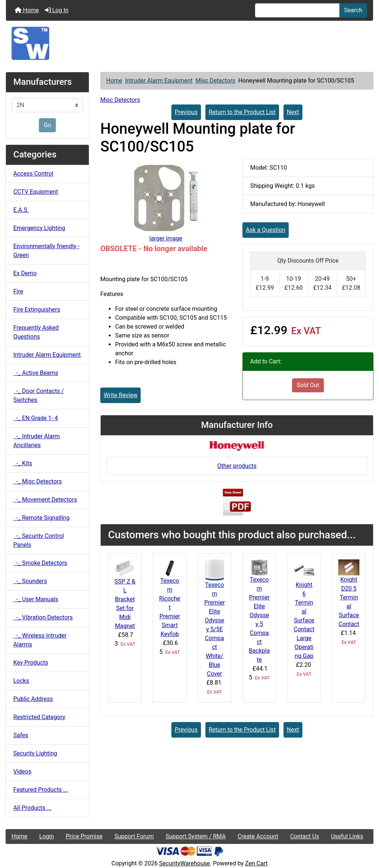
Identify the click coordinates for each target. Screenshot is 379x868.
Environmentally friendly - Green (46, 251)
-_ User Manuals (36, 599)
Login (46, 836)
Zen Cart (256, 863)
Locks (21, 681)
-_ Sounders (30, 581)
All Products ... (32, 808)
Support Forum (134, 836)
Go (47, 125)
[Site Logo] (189, 43)
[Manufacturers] (47, 105)
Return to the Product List (242, 112)
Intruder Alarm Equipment (159, 81)
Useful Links (347, 836)
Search (353, 10)
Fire (18, 291)
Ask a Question (266, 230)
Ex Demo (25, 273)
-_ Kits (23, 463)
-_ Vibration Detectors (43, 617)
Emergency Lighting (39, 228)
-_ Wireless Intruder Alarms (40, 640)
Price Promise (84, 836)
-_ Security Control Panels (39, 540)
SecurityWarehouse (185, 863)
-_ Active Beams (36, 373)
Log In (57, 10)
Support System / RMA (195, 836)
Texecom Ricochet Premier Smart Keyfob (170, 607)
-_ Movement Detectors (45, 500)
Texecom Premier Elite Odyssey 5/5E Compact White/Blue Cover (215, 629)
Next (293, 112)
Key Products (31, 663)
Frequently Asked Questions (36, 332)
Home (27, 10)
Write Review (120, 395)
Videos (22, 771)
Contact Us (305, 836)
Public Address (33, 699)
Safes (21, 735)
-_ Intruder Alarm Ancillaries (37, 441)
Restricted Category (39, 717)
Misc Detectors (215, 81)
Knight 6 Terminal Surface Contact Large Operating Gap (304, 620)
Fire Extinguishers (37, 310)
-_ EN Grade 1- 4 (36, 418)
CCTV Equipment (36, 192)
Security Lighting (35, 753)
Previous (186, 112)
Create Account (258, 836)
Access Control (33, 174)
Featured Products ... (41, 790)
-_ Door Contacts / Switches (38, 395)
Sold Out (308, 385)
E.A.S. (21, 210)
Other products (237, 466)
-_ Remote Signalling (41, 518)
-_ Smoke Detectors (40, 563)
